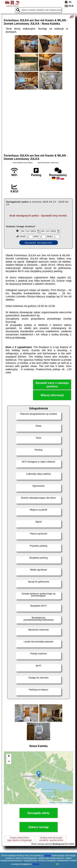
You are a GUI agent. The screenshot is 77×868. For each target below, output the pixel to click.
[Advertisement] (38, 121)
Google (48, 856)
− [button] (9, 762)
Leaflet (52, 803)
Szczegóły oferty (38, 813)
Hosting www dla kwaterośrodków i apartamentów (51, 839)
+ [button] (9, 757)
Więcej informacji (52, 396)
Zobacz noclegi (39, 827)
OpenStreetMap (65, 803)
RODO (36, 864)
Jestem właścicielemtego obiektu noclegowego (20, 839)
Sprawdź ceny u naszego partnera (52, 385)
